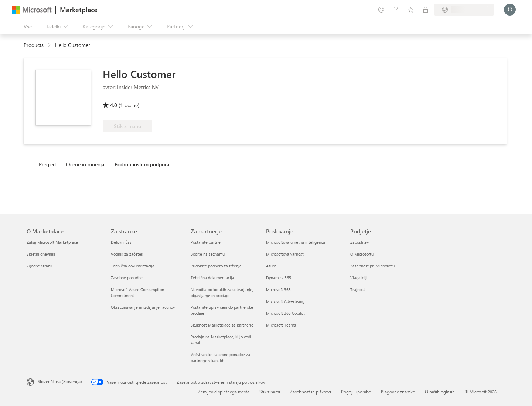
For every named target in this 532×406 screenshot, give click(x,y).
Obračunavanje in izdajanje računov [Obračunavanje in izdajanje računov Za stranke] (143, 307)
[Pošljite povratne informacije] (381, 10)
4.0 (114, 105)
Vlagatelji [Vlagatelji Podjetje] (359, 278)
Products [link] (34, 45)
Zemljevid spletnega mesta (224, 392)
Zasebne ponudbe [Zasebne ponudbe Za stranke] (127, 278)
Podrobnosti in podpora (142, 164)
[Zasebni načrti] (426, 10)
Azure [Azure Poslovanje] (271, 266)
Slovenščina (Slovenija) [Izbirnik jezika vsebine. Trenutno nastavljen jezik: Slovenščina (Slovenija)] (60, 381)
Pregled (47, 164)
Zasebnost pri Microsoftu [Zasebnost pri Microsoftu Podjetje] (373, 266)
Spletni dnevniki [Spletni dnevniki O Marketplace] (41, 254)
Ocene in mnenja (85, 164)
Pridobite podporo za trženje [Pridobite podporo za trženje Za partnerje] (216, 266)
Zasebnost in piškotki (311, 392)
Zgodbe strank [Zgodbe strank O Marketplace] (39, 266)
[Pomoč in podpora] (396, 10)
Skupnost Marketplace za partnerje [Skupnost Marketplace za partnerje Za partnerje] (222, 325)
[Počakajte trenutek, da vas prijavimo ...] (510, 10)
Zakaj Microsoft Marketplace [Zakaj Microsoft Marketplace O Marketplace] (52, 242)
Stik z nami (270, 392)
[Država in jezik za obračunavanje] (464, 10)
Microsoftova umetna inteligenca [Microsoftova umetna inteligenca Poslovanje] (296, 242)
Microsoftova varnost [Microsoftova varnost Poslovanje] (285, 254)
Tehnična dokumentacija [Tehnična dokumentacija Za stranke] (133, 266)
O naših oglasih (440, 392)
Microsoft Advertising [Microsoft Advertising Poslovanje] (285, 301)
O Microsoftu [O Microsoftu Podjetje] (362, 254)
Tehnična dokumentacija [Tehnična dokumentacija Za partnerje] (212, 278)
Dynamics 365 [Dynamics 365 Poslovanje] (279, 278)
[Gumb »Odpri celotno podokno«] (23, 27)
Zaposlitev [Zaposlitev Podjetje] (359, 242)
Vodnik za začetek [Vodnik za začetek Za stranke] (127, 254)
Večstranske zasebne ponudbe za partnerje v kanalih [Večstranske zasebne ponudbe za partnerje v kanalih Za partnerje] (220, 357)
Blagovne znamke (398, 392)
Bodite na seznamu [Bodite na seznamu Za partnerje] (208, 254)
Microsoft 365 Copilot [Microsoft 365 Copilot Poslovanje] (285, 313)
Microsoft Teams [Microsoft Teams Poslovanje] (281, 325)
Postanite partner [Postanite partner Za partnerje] (206, 242)
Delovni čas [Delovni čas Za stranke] (121, 242)
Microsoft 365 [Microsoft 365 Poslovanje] (278, 289)
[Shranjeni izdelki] (411, 10)
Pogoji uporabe (356, 392)
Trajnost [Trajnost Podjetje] (358, 289)
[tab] (49, 164)
